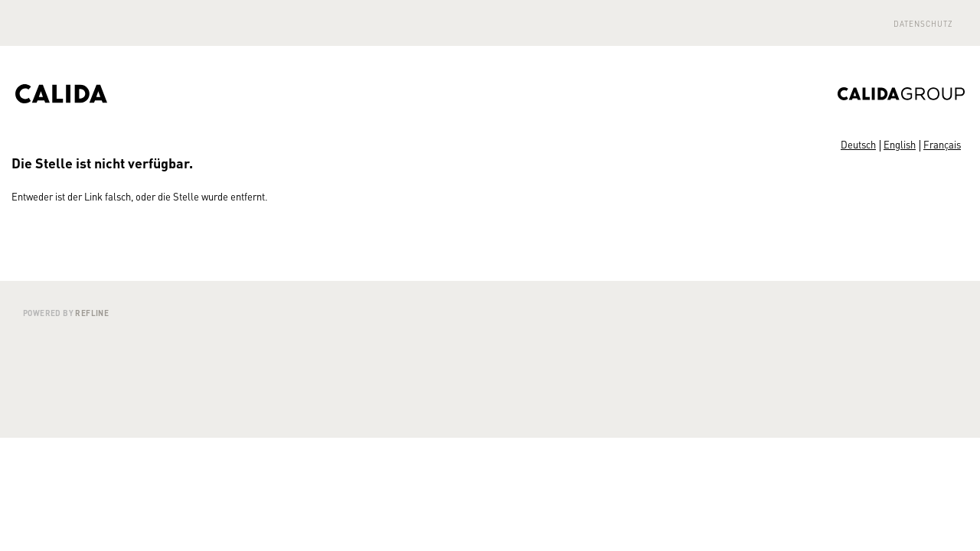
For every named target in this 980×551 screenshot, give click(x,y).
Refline (92, 313)
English (900, 144)
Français (942, 144)
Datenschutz (923, 24)
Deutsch (858, 144)
